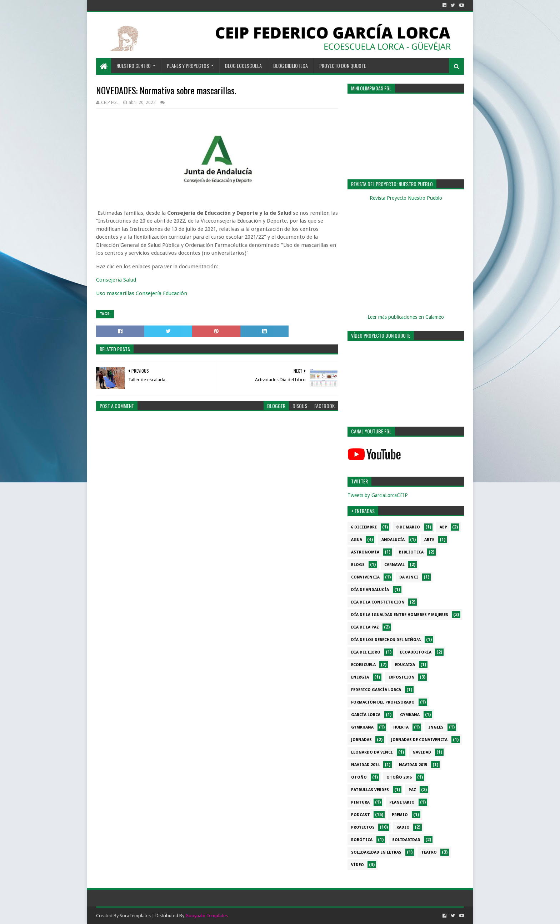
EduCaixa (405, 665)
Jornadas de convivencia (419, 740)
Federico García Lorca (376, 690)
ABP (443, 527)
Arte (429, 540)
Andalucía (393, 540)
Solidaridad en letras (376, 852)
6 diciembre (364, 527)
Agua (357, 540)
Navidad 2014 (365, 765)
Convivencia (365, 577)
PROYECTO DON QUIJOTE (343, 66)
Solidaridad (406, 840)
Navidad (422, 752)
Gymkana (410, 715)
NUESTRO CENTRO (134, 66)
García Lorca (366, 715)
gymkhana (362, 727)
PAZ (412, 790)
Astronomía (365, 552)
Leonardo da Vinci (372, 752)
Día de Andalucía (370, 590)
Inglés (436, 727)
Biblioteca (411, 552)
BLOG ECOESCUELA (243, 66)
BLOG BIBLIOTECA (291, 66)
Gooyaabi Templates (207, 916)
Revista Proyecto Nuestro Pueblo (406, 198)
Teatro (429, 852)
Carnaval (394, 565)
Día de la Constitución (378, 602)
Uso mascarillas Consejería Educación (142, 293)
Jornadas (361, 740)
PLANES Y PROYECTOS (188, 66)
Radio (403, 827)
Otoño (359, 777)
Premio (400, 815)
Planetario (402, 802)
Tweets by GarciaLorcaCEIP (378, 495)
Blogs (358, 565)
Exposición (402, 677)
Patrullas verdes (370, 790)
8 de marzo (408, 527)
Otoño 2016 (399, 777)
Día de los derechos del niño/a (386, 640)
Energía (360, 677)
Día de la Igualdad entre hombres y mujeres (400, 615)
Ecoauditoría (416, 652)
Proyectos (363, 827)
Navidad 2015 (413, 765)
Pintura (360, 802)
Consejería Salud (116, 280)
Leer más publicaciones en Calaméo (406, 317)
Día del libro (366, 652)
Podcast (361, 815)
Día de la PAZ (365, 627)
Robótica (362, 840)
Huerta (401, 727)
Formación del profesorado (383, 702)
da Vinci (409, 577)
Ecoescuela (363, 665)
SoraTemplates (135, 916)
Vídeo (357, 865)
